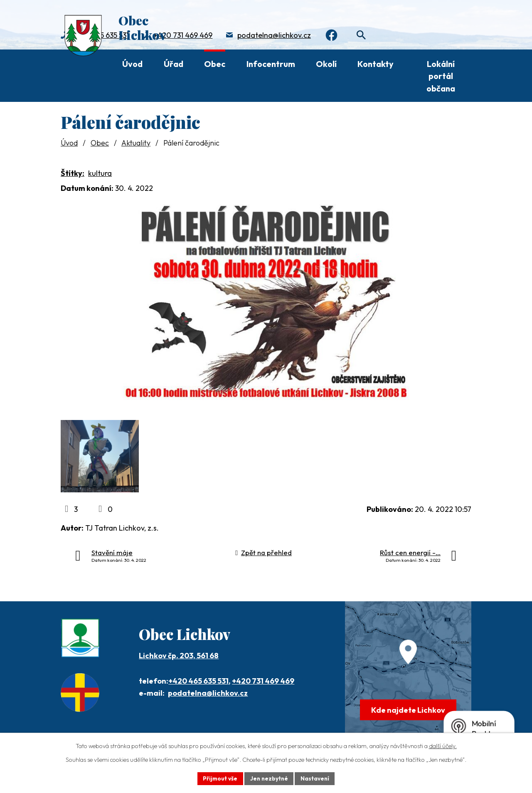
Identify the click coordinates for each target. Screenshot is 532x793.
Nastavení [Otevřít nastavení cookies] (316, 778)
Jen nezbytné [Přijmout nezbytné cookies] (269, 778)
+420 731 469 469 (183, 36)
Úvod (132, 64)
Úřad (174, 64)
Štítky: (73, 173)
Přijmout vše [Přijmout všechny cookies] (219, 778)
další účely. (443, 746)
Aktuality (136, 143)
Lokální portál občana (441, 76)
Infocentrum (271, 64)
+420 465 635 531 (198, 692)
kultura (100, 173)
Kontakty (376, 64)
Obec (215, 64)
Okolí (326, 64)
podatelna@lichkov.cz (274, 36)
